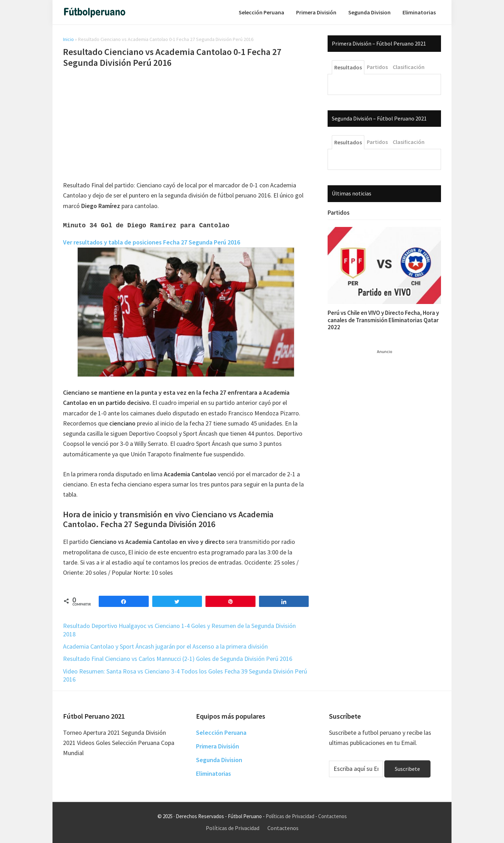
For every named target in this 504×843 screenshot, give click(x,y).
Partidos (339, 213)
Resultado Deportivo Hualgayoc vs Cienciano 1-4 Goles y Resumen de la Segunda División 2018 (179, 630)
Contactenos (332, 816)
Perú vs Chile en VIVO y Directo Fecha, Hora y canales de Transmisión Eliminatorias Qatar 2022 (383, 320)
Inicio (68, 39)
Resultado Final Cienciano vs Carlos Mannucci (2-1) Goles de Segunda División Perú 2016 (178, 659)
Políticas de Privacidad (290, 816)
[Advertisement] (186, 125)
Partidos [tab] (377, 67)
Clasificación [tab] (409, 67)
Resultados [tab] (348, 67)
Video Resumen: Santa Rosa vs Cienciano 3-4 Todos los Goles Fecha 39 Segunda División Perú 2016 (185, 675)
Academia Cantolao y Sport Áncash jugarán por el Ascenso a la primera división (165, 646)
